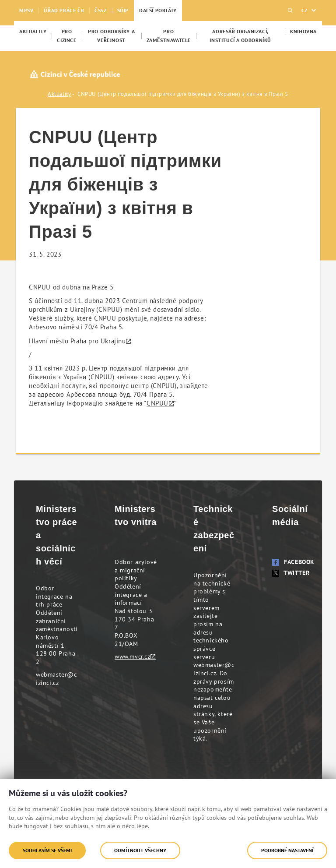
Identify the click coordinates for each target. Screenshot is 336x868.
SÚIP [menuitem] (123, 10)
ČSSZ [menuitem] (100, 10)
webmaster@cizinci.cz (56, 679)
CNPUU (157, 403)
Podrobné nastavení (287, 850)
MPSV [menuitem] (26, 10)
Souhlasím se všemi (47, 850)
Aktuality (59, 94)
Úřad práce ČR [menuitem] (64, 10)
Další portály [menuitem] (158, 10)
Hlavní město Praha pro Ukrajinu (77, 341)
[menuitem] (33, 32)
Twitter (291, 573)
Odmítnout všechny (140, 850)
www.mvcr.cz (133, 656)
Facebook (293, 562)
